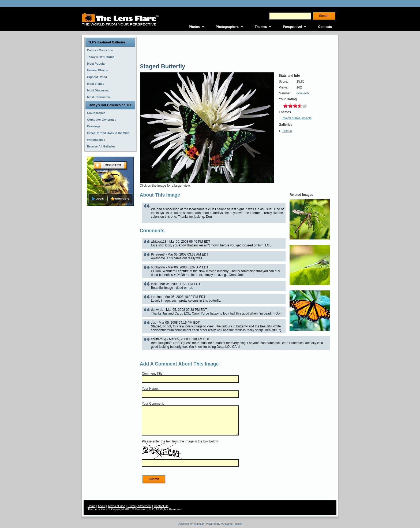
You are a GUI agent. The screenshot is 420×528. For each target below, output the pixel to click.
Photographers (227, 27)
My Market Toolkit (231, 524)
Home (91, 506)
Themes (261, 27)
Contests (325, 27)
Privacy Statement (139, 506)
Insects (287, 131)
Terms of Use (116, 506)
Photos (194, 27)
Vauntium (199, 524)
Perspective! (292, 27)
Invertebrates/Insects (297, 118)
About (102, 506)
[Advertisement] (110, 291)
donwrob (303, 93)
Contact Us (161, 506)
